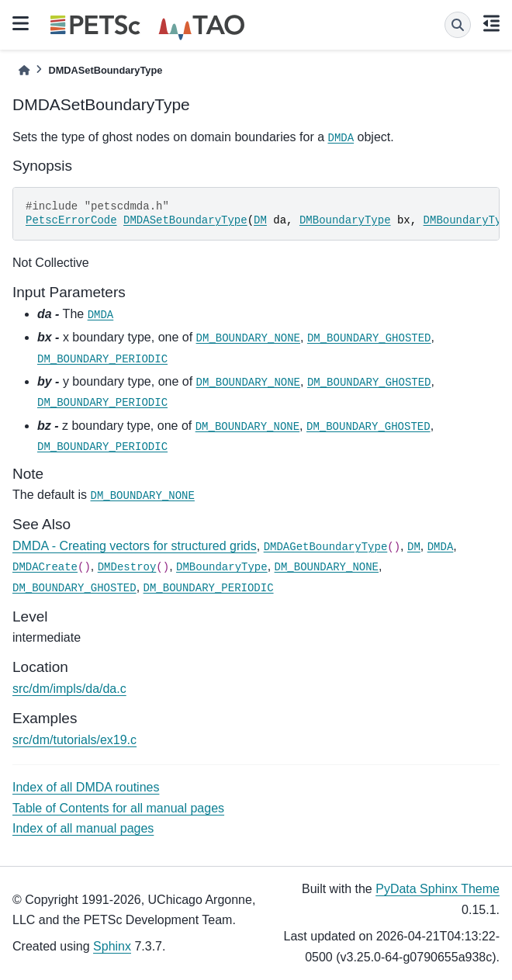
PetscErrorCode (71, 220)
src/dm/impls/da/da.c (69, 689)
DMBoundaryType (345, 220)
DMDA (341, 138)
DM (260, 220)
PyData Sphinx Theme (438, 889)
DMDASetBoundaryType (185, 220)
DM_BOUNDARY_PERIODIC (102, 359)
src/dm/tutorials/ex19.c (74, 740)
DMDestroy (127, 567)
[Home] (24, 70)
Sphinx (112, 946)
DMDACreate (45, 567)
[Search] (458, 25)
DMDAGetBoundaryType (326, 547)
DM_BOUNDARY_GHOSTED (369, 338)
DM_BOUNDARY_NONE (248, 338)
